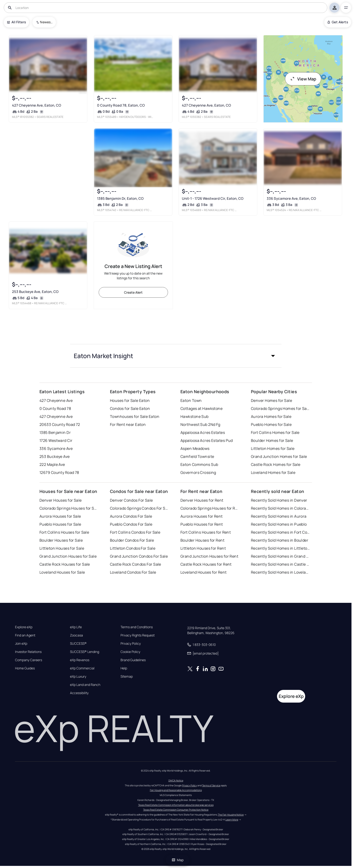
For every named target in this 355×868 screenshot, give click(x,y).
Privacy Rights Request (138, 635)
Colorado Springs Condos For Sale (139, 508)
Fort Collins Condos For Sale (135, 532)
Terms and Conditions (137, 627)
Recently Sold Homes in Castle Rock (280, 564)
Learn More (232, 820)
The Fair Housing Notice (231, 815)
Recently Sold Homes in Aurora (279, 516)
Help (124, 668)
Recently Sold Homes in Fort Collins (280, 532)
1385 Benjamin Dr (55, 432)
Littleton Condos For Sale (133, 548)
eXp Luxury (78, 676)
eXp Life (76, 627)
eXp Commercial (82, 668)
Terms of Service (211, 785)
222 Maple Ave (52, 464)
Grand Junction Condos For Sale (139, 556)
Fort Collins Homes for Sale (275, 432)
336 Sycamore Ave (56, 448)
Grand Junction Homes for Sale (279, 456)
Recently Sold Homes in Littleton (280, 548)
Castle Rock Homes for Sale (276, 464)
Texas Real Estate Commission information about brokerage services (176, 805)
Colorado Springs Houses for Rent (210, 508)
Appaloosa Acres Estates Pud (207, 440)
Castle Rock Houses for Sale (65, 564)
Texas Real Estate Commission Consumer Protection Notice (176, 810)
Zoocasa (76, 635)
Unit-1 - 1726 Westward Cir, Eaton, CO (213, 198)
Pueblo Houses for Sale (60, 524)
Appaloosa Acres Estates (203, 432)
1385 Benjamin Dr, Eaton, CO (120, 198)
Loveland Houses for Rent (204, 572)
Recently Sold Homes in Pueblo (279, 524)
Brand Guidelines (133, 660)
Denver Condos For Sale (131, 500)
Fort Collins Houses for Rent (206, 532)
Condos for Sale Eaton (130, 408)
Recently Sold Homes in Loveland (280, 572)
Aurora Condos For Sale (131, 516)
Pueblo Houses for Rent (202, 524)
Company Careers (29, 660)
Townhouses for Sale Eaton (135, 416)
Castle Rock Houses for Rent (206, 564)
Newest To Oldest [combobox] (46, 22)
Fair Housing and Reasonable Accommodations (176, 790)
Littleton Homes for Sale (273, 448)
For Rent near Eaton (128, 424)
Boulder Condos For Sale (132, 540)
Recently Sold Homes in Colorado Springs (280, 508)
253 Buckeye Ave (55, 456)
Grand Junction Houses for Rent (209, 556)
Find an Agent (25, 635)
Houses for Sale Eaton (130, 400)
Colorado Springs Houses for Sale (69, 508)
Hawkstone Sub (195, 416)
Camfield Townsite (197, 456)
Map (178, 860)
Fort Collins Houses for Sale (64, 532)
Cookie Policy (130, 652)
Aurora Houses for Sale (60, 516)
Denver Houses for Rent (202, 500)
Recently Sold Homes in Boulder (280, 540)
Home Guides (25, 668)
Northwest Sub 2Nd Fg (200, 424)
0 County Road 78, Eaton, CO (121, 105)
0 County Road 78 (55, 408)
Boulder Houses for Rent (202, 540)
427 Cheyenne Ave (56, 400)
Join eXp (21, 644)
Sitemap (127, 676)
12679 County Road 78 (59, 472)
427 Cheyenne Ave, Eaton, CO (37, 105)
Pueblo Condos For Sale (131, 524)
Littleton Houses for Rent (203, 548)
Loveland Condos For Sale (133, 572)
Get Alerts (338, 22)
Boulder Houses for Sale (61, 540)
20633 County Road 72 (60, 424)
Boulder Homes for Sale (272, 440)
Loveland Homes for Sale (273, 472)
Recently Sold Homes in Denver (279, 500)
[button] (176, 356)
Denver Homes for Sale (271, 400)
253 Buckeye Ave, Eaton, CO (35, 292)
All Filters (16, 22)
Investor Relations (28, 652)
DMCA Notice (176, 780)
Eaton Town (191, 400)
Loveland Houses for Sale (62, 572)
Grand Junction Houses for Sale (68, 556)
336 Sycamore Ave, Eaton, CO (291, 198)
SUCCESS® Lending (85, 652)
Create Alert (133, 292)
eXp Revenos (80, 660)
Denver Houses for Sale (61, 500)
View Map (303, 79)
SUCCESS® (78, 644)
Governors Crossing (198, 472)
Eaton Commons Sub (199, 464)
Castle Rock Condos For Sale (136, 564)
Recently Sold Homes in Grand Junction (280, 556)
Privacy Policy (131, 644)
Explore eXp (24, 627)
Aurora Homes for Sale (271, 416)
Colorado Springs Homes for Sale (280, 408)
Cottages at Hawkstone (201, 408)
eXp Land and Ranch (85, 685)
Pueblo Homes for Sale (271, 424)
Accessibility (79, 693)
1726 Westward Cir (56, 440)
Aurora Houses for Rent (202, 516)
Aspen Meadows (195, 448)
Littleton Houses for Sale (62, 548)
